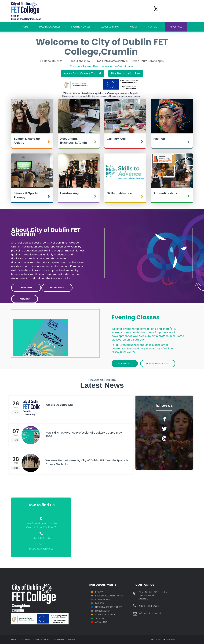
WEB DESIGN (157, 639)
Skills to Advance (119, 193)
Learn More (125, 363)
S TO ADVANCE (107, 614)
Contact (153, 27)
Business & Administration (110, 596)
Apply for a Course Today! (83, 73)
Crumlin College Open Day (149, 253)
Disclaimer (25, 639)
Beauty (99, 592)
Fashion (159, 139)
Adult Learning (110, 27)
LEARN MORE (26, 288)
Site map (71, 639)
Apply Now (101, 622)
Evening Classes (81, 27)
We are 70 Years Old (59, 405)
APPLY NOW (176, 27)
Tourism (100, 618)
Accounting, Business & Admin (74, 141)
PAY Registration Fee (126, 73)
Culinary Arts (116, 139)
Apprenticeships (165, 193)
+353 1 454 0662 (41, 538)
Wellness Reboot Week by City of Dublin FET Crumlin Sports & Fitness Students (87, 462)
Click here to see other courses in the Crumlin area (102, 66)
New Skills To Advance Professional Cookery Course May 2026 (84, 435)
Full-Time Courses (50, 27)
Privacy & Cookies (42, 639)
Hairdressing (69, 193)
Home (25, 27)
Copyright (59, 639)
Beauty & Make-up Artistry (27, 141)
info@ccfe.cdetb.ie (41, 549)
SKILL (98, 614)
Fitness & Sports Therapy (26, 195)
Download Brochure (158, 363)
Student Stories (57, 288)
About (134, 27)
